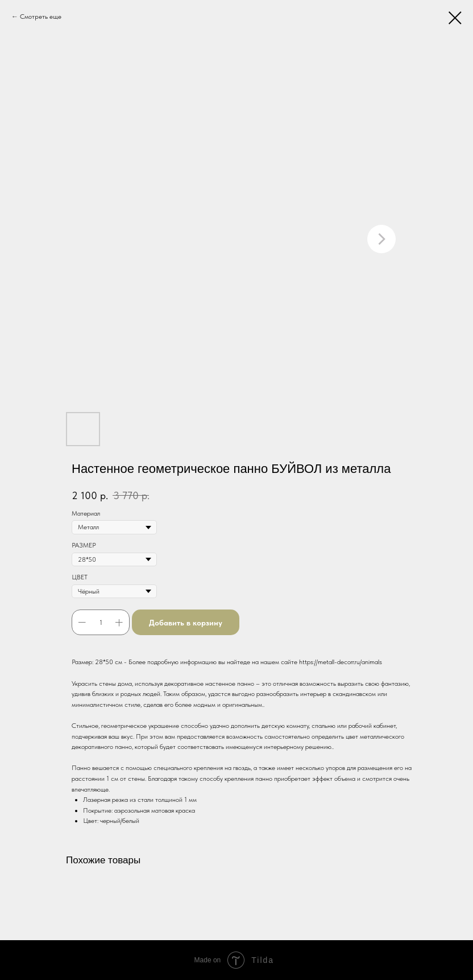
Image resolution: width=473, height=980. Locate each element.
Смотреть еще (41, 17)
